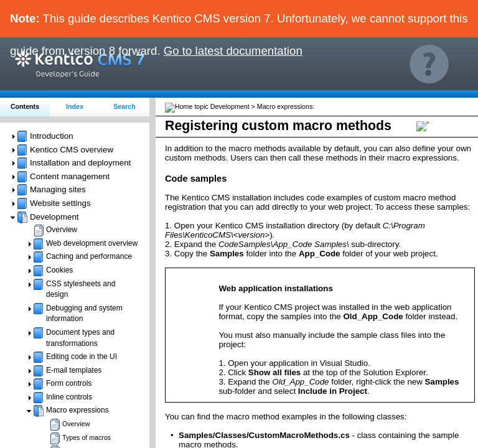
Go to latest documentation (233, 51)
